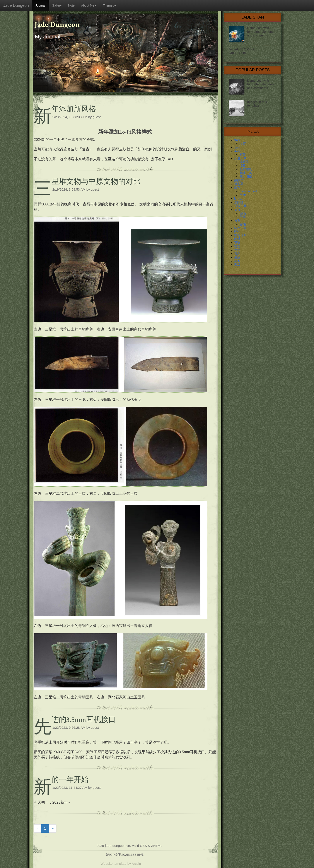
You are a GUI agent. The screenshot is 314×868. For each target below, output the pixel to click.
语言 (243, 143)
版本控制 (246, 169)
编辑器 (244, 162)
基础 (237, 147)
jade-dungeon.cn (117, 846)
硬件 (237, 232)
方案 (237, 220)
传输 (243, 217)
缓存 (237, 188)
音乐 (237, 253)
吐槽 (237, 239)
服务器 (239, 184)
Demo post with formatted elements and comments (261, 84)
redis (243, 195)
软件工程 (240, 228)
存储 (243, 224)
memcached (248, 191)
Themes (110, 5)
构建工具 (246, 173)
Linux (238, 198)
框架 (243, 155)
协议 (237, 210)
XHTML (157, 846)
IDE (242, 165)
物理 (237, 246)
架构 (237, 151)
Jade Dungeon (16, 5)
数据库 (239, 180)
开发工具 (240, 158)
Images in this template (257, 104)
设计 (237, 250)
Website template (113, 864)
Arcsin (136, 864)
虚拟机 (239, 202)
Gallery (57, 5)
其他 (237, 261)
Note (71, 5)
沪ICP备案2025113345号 (125, 855)
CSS (143, 846)
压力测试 (246, 177)
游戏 (237, 265)
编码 (243, 213)
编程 (237, 140)
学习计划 (240, 235)
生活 (237, 257)
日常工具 (240, 206)
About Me (89, 5)
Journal (40, 5)
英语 (237, 243)
